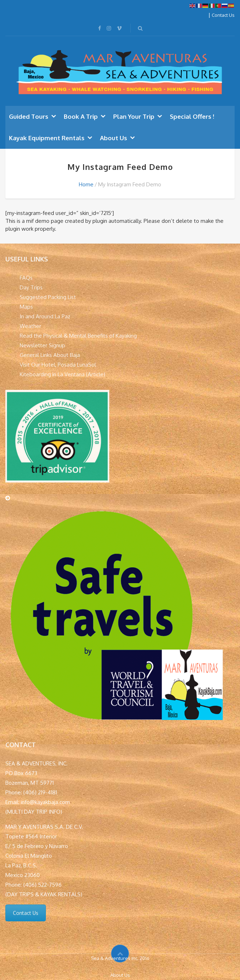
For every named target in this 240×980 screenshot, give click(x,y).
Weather (30, 326)
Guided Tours (29, 116)
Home (86, 184)
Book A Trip (81, 116)
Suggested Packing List (48, 297)
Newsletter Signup (42, 345)
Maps (26, 307)
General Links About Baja (50, 355)
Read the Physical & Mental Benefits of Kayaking (78, 336)
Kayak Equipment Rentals (47, 138)
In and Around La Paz (45, 316)
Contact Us (223, 15)
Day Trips (31, 287)
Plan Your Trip (134, 116)
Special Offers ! (192, 116)
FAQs (26, 278)
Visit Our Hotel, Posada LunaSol (58, 365)
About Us (114, 138)
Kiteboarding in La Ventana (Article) (63, 374)
